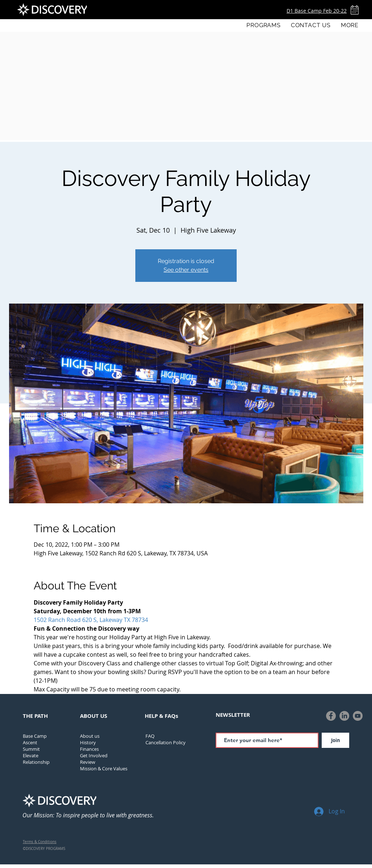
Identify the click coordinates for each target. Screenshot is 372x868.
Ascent (30, 742)
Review (88, 762)
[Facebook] (331, 716)
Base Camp (35, 736)
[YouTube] (358, 716)
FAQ (150, 736)
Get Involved (94, 755)
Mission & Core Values (104, 769)
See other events (186, 270)
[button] (263, 25)
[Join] (335, 740)
